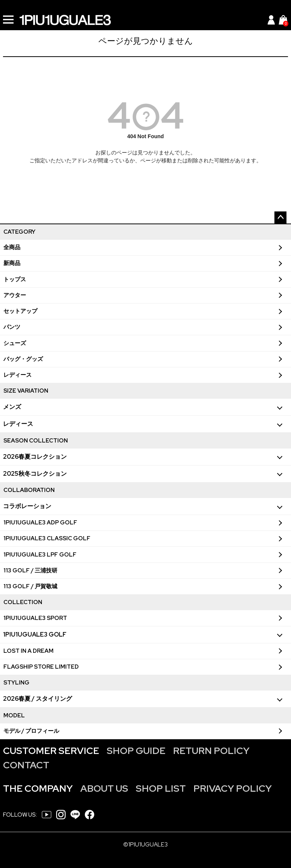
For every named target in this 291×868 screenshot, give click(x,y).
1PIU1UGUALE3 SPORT (35, 618)
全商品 (12, 247)
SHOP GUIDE (136, 751)
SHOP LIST (161, 789)
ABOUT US (104, 789)
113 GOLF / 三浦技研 (30, 570)
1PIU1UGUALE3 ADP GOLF (40, 523)
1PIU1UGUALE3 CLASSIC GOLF (47, 538)
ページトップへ (280, 217)
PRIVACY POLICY (233, 789)
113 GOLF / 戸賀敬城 (30, 586)
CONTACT (26, 765)
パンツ (12, 327)
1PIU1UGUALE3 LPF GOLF (40, 555)
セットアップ (20, 311)
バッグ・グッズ (23, 359)
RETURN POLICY (211, 751)
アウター (15, 295)
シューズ (15, 343)
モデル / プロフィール (31, 731)
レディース (18, 375)
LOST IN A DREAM (28, 651)
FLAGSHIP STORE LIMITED (41, 667)
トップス (15, 279)
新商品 (12, 263)
